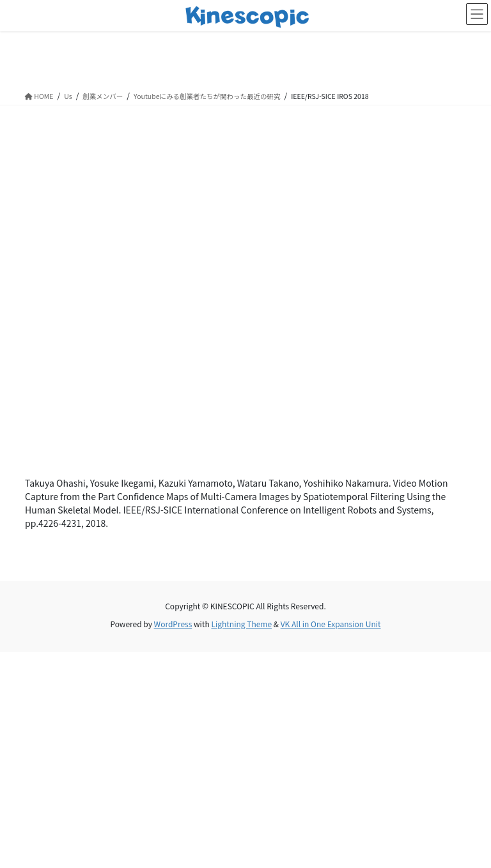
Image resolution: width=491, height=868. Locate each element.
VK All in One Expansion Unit (331, 624)
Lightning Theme (241, 624)
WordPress (173, 624)
